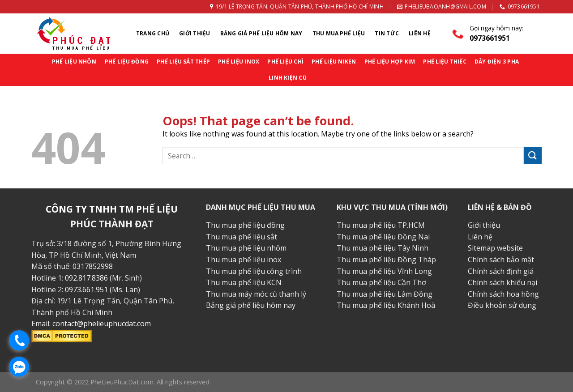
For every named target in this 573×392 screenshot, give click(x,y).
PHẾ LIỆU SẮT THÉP (183, 62)
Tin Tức (387, 33)
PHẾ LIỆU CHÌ (285, 62)
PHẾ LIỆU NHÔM (74, 62)
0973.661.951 (86, 290)
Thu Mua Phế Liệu (339, 33)
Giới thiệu (195, 33)
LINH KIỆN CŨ (288, 78)
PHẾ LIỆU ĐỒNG (127, 62)
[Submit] (533, 156)
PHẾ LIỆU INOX (239, 62)
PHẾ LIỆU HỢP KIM (390, 62)
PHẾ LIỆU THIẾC (445, 62)
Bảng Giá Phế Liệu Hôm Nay (261, 33)
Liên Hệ (420, 33)
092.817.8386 (86, 278)
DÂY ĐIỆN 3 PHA (497, 62)
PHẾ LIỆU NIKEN (334, 62)
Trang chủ (153, 33)
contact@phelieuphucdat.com (102, 324)
